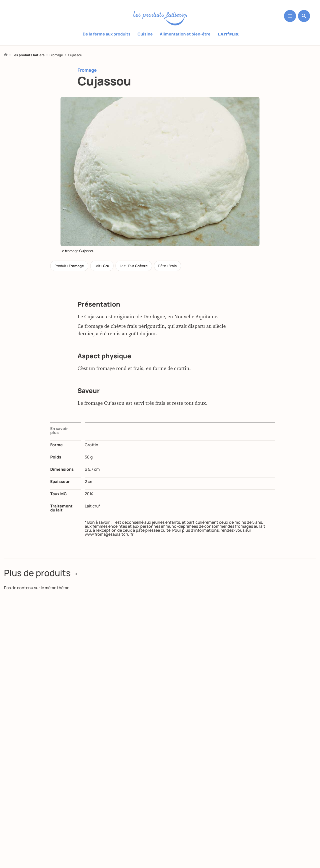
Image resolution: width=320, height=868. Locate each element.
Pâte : (167, 266)
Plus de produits (42, 573)
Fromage (56, 55)
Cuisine (145, 34)
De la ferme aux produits (107, 34)
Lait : (102, 266)
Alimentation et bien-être (185, 34)
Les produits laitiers (28, 55)
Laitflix (228, 34)
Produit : (69, 266)
